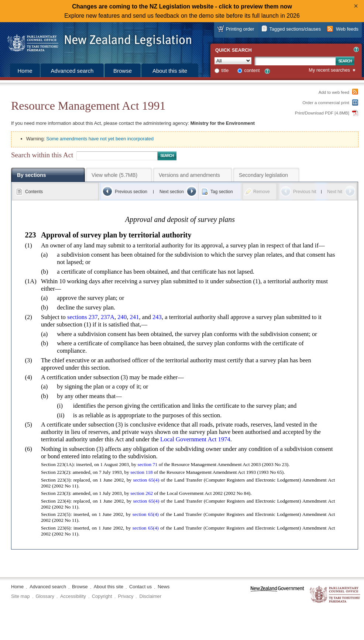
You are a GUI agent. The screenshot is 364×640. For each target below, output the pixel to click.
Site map (20, 596)
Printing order (240, 29)
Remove (262, 192)
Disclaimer (150, 596)
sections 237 (83, 317)
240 (122, 317)
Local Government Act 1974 (195, 439)
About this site (170, 71)
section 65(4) (146, 480)
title (225, 70)
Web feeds (347, 29)
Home (25, 71)
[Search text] (295, 61)
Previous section (131, 192)
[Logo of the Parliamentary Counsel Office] (96, 41)
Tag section (222, 192)
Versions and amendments (189, 175)
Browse (123, 71)
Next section (172, 192)
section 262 (142, 493)
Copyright (102, 596)
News (164, 587)
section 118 (141, 472)
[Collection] (233, 61)
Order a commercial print (326, 103)
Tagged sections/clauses (295, 29)
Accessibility (73, 596)
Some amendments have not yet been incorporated (100, 139)
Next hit (335, 192)
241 (135, 317)
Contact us (140, 587)
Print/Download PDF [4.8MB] (322, 113)
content (252, 70)
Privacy (126, 596)
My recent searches (329, 70)
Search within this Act (42, 155)
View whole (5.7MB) (114, 175)
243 (157, 317)
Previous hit (305, 192)
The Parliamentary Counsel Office (335, 595)
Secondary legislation (263, 175)
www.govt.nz (277, 595)
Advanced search (72, 71)
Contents (34, 192)
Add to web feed (334, 92)
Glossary (45, 596)
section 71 (147, 464)
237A (108, 317)
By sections (32, 175)
